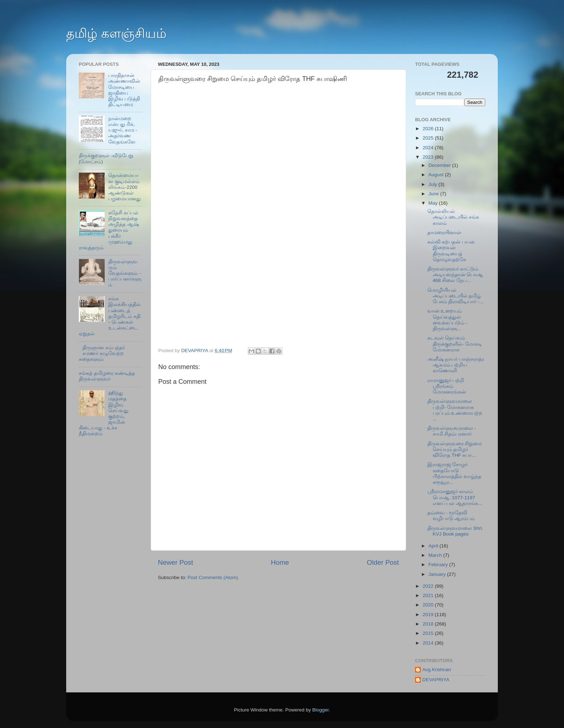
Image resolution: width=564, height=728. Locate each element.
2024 (429, 148)
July (433, 184)
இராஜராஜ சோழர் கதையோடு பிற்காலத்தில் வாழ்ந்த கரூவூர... (454, 473)
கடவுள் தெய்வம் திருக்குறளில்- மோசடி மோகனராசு (455, 344)
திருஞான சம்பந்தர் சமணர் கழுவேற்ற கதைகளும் (102, 353)
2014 (429, 643)
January (438, 574)
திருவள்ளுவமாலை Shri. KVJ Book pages (455, 531)
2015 (429, 633)
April (434, 546)
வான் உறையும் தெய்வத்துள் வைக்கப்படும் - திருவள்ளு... (447, 320)
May (434, 203)
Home (280, 562)
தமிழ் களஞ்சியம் (116, 33)
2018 (429, 624)
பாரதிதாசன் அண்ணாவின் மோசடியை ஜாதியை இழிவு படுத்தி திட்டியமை (124, 90)
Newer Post (176, 562)
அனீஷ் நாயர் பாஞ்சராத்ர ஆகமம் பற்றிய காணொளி (456, 365)
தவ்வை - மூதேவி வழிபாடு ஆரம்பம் (451, 516)
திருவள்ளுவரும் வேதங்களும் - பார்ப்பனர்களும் (125, 273)
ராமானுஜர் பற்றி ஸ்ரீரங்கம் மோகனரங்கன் (447, 386)
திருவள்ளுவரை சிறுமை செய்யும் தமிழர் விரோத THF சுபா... (455, 449)
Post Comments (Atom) (213, 577)
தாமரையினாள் (444, 233)
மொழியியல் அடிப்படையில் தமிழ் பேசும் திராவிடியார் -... (455, 296)
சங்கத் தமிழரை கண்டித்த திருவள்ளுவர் (107, 376)
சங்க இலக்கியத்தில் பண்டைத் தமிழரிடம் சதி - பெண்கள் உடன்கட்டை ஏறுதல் (110, 316)
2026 (429, 129)
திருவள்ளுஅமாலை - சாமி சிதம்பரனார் (452, 431)
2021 (429, 595)
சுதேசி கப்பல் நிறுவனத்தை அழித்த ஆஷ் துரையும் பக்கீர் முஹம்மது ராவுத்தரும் (109, 230)
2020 (429, 605)
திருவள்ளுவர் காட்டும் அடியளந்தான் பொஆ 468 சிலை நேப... (455, 275)
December (440, 165)
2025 (429, 138)
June (434, 194)
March (436, 555)
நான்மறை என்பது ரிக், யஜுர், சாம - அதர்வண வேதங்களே (123, 130)
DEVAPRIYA (436, 680)
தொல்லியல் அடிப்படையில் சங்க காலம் (453, 217)
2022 (429, 586)
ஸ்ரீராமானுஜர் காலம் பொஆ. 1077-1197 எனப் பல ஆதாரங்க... (455, 497)
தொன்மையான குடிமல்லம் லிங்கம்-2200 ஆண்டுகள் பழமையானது (124, 187)
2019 (429, 615)
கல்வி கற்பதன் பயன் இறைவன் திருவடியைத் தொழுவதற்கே (451, 251)
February (439, 565)
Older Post (383, 562)
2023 (429, 157)
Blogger (320, 710)
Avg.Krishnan (437, 670)
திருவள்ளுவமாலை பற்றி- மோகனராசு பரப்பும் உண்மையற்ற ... (455, 410)
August (437, 175)
